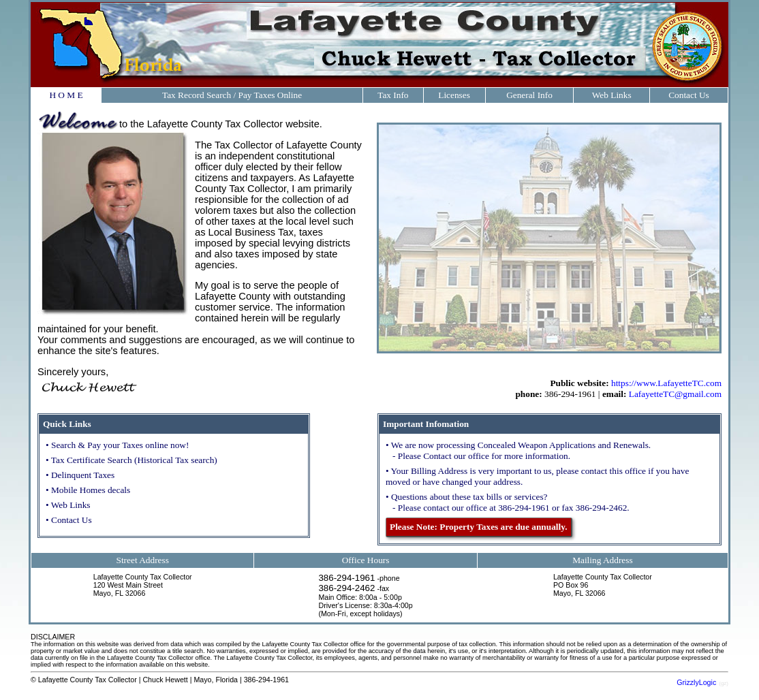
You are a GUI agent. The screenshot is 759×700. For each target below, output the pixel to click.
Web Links (612, 95)
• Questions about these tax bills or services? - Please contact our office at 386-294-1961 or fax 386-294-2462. (508, 502)
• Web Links (68, 505)
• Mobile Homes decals (88, 490)
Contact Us (689, 95)
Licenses (454, 95)
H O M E (66, 95)
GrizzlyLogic (696, 682)
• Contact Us (69, 520)
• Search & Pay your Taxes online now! (117, 445)
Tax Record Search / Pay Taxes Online (232, 95)
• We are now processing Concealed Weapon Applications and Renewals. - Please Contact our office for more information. (518, 450)
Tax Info (393, 95)
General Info (529, 95)
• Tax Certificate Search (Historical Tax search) (131, 460)
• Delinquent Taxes (80, 475)
